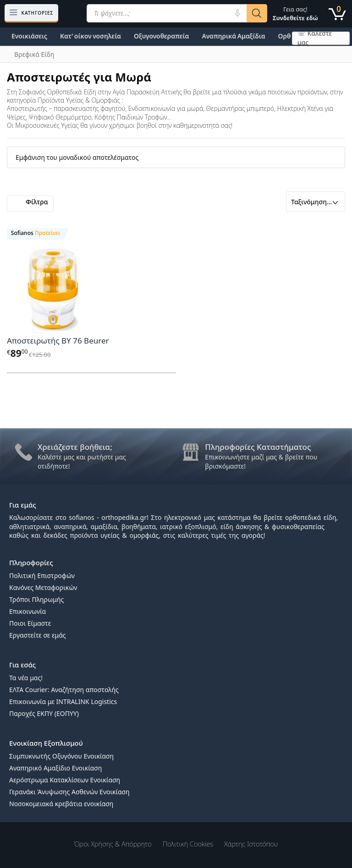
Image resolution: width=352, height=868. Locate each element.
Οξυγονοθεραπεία (161, 36)
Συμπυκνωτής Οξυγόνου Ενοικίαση (61, 756)
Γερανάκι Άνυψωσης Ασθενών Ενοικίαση (69, 792)
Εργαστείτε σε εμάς (38, 635)
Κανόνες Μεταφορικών (43, 587)
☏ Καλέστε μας (315, 38)
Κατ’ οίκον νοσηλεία (91, 36)
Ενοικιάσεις (29, 36)
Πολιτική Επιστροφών (42, 576)
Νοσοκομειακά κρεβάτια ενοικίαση (61, 804)
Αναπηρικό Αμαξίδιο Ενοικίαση (55, 768)
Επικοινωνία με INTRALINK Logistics (63, 701)
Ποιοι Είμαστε (30, 623)
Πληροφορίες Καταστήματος (258, 447)
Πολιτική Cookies (188, 844)
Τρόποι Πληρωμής (36, 599)
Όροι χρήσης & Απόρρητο (113, 844)
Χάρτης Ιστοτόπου (251, 844)
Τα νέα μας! (26, 678)
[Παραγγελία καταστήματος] (316, 202)
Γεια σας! (295, 14)
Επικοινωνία (27, 611)
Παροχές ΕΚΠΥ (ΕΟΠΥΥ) (44, 713)
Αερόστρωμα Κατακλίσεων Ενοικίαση (65, 780)
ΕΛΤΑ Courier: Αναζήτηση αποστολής (64, 690)
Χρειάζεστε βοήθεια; (75, 447)
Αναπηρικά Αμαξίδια (233, 36)
